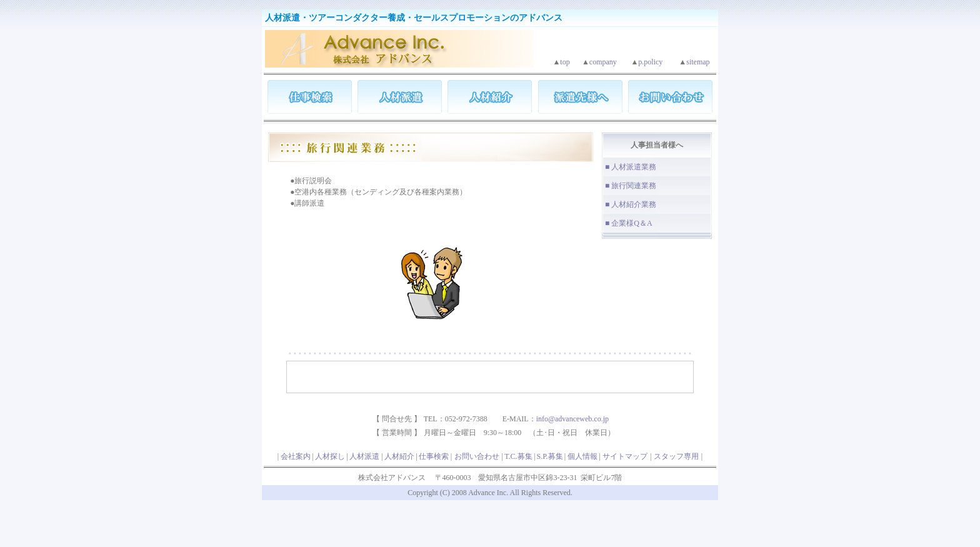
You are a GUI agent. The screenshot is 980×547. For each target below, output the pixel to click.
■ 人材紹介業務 (631, 204)
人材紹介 (399, 456)
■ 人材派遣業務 (631, 167)
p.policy (650, 62)
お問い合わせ (477, 456)
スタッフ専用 (676, 456)
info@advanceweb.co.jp (572, 419)
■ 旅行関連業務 (631, 186)
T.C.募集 (518, 456)
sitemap (698, 62)
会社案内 (296, 456)
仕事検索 (434, 456)
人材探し (330, 456)
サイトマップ (625, 456)
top (565, 62)
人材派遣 (364, 456)
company (603, 62)
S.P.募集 (550, 456)
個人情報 (582, 456)
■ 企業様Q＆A (629, 223)
